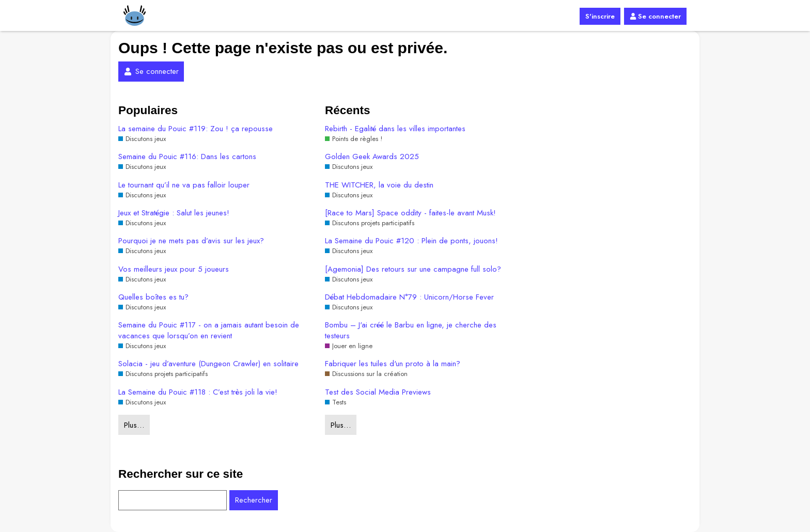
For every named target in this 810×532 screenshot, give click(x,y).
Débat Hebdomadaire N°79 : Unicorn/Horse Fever (409, 297)
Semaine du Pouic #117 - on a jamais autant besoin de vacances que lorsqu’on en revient (209, 331)
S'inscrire (600, 16)
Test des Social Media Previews (378, 392)
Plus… (134, 425)
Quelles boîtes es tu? (153, 297)
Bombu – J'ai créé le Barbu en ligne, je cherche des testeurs (411, 331)
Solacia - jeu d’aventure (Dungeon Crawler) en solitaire (208, 364)
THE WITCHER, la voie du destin (379, 185)
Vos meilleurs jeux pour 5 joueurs (174, 269)
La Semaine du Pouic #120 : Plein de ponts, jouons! (411, 241)
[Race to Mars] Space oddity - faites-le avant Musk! (410, 213)
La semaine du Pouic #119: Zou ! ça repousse (196, 129)
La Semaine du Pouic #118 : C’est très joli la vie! (198, 392)
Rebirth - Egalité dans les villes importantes (395, 129)
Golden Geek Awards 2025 (372, 157)
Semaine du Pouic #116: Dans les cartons (187, 157)
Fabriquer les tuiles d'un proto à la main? (393, 364)
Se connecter (655, 16)
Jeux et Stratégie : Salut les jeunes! (174, 213)
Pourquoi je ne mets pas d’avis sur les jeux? (191, 241)
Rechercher (254, 500)
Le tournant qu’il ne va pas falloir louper (184, 185)
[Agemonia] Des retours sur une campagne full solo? (413, 269)
